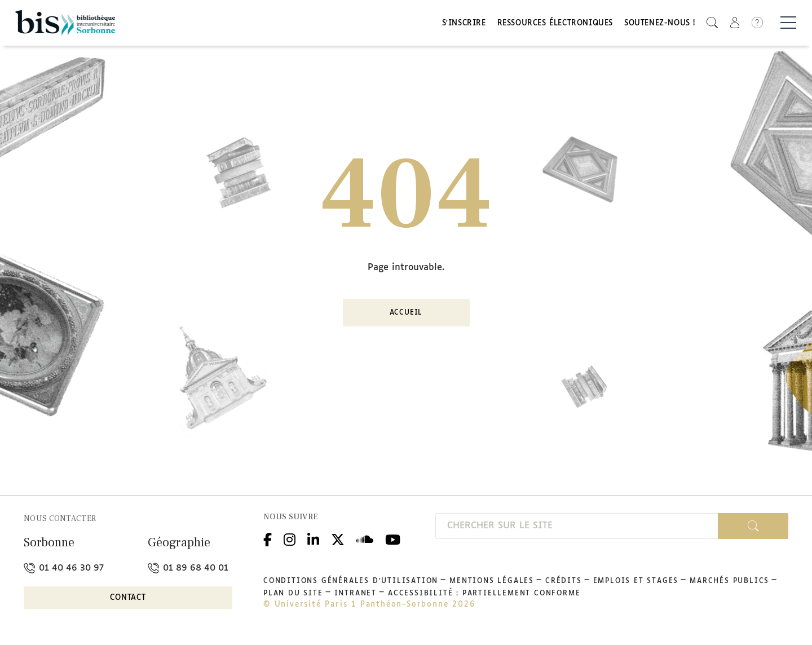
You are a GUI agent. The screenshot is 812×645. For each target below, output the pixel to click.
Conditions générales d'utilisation (351, 581)
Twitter (338, 539)
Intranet (356, 594)
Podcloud (365, 539)
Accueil (406, 313)
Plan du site (293, 594)
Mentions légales (492, 581)
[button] (712, 23)
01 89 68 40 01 (188, 568)
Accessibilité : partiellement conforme (484, 594)
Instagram (290, 539)
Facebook (268, 539)
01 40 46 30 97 (64, 568)
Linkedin (313, 539)
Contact (128, 598)
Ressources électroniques (555, 24)
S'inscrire (464, 24)
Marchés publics (729, 581)
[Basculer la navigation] (788, 23)
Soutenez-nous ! (660, 24)
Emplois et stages (636, 581)
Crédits (564, 581)
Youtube (393, 539)
